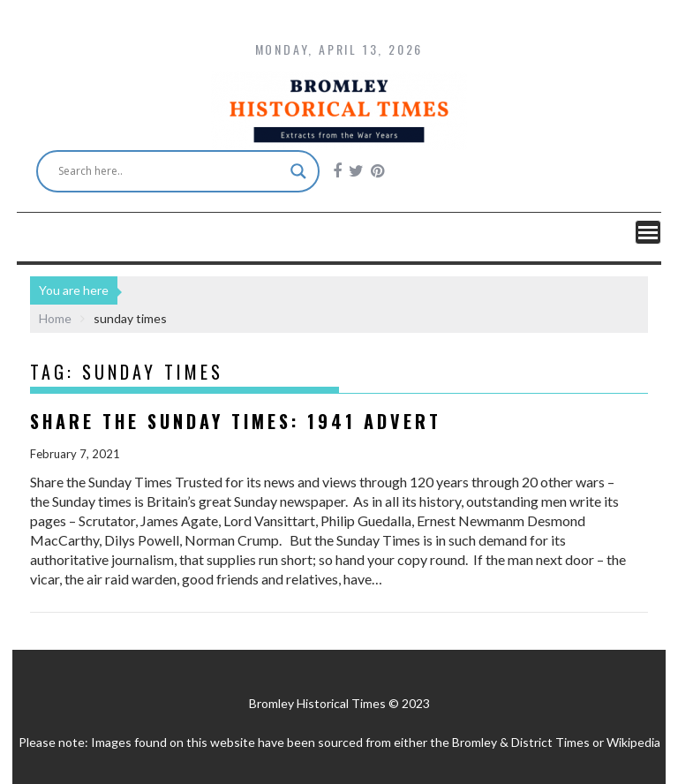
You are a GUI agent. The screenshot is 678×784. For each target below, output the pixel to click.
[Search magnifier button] (298, 171)
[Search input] (170, 171)
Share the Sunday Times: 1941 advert (236, 421)
